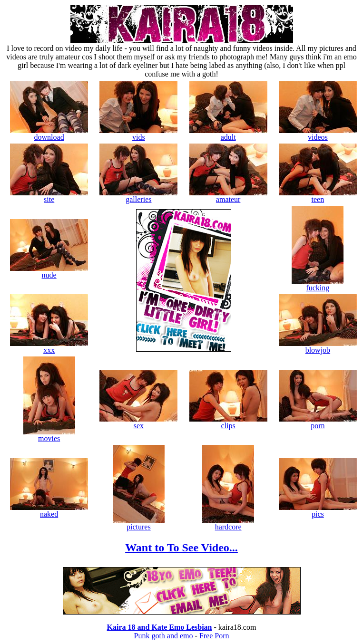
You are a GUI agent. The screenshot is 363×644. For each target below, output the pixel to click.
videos (318, 134)
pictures (139, 524)
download (49, 134)
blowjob (318, 347)
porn (318, 422)
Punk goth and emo (164, 636)
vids (138, 134)
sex (138, 422)
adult (228, 134)
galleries (138, 196)
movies (49, 435)
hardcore (228, 524)
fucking (318, 284)
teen (318, 196)
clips (228, 422)
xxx (49, 347)
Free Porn (214, 636)
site (49, 196)
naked (49, 511)
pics (318, 511)
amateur (228, 196)
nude (49, 272)
